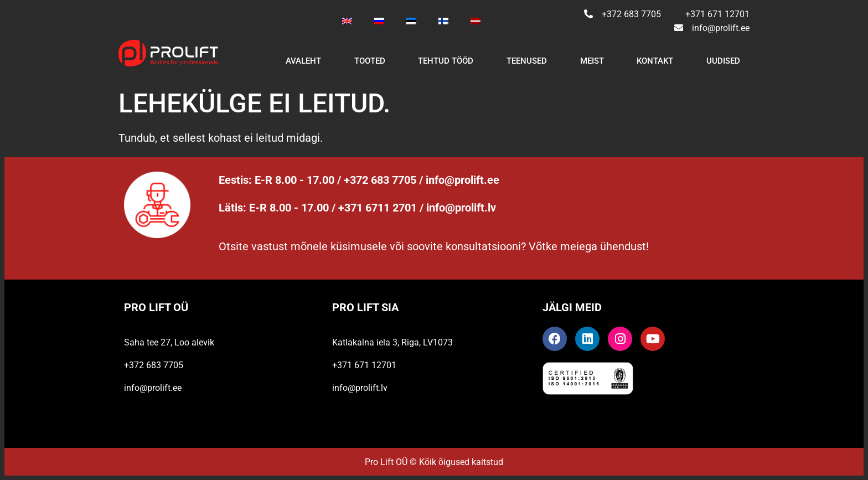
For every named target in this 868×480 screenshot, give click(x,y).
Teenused (527, 61)
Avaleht (303, 61)
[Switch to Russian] (379, 21)
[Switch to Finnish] (443, 21)
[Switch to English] (347, 21)
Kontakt (655, 61)
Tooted (370, 61)
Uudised (723, 61)
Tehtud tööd (446, 61)
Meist (592, 61)
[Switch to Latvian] (476, 21)
